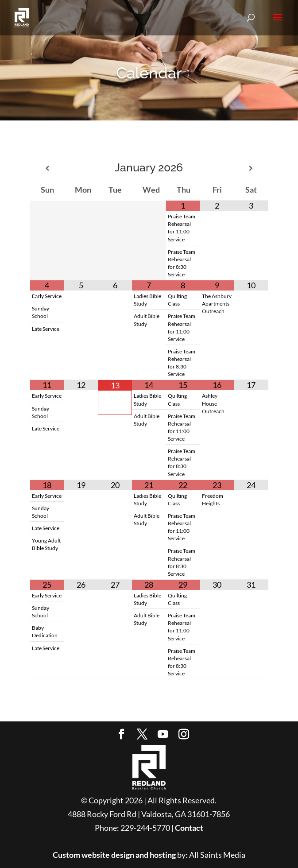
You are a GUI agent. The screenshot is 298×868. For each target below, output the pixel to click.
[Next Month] (251, 168)
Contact (189, 828)
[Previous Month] (47, 168)
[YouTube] (163, 735)
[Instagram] (184, 735)
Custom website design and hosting (114, 855)
